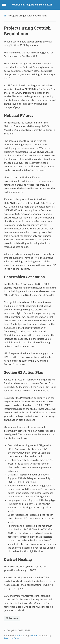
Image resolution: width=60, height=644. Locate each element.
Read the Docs (12, 639)
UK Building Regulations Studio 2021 (32, 5)
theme (35, 636)
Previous (12, 618)
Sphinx (19, 636)
